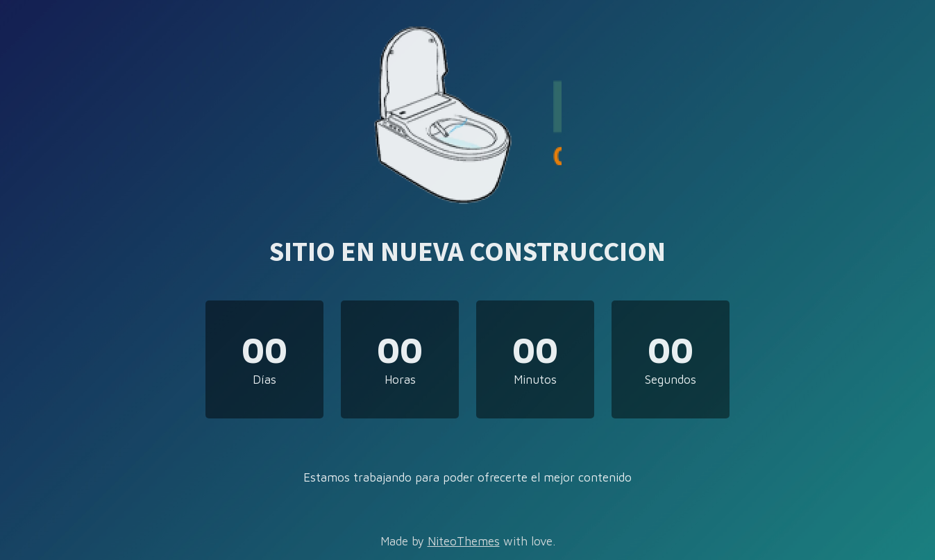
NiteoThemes (464, 541)
